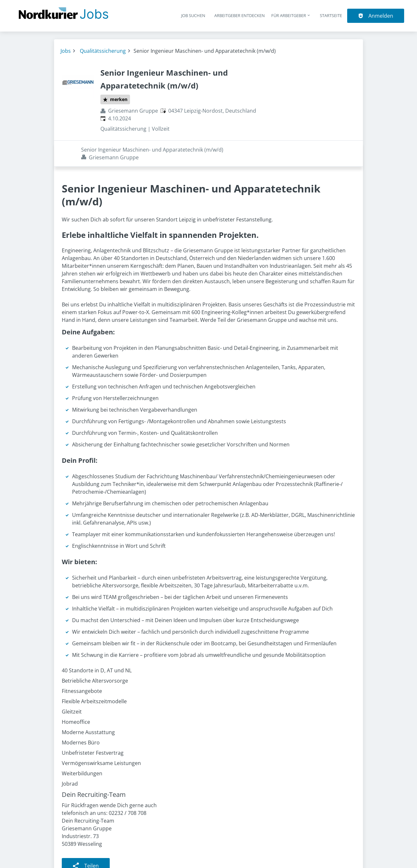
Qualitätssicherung (103, 51)
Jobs (66, 51)
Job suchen (193, 15)
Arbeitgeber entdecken (240, 15)
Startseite (331, 15)
